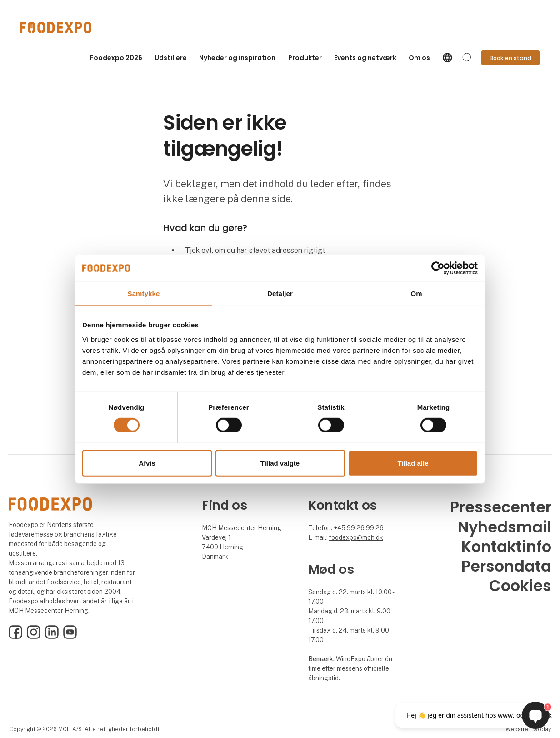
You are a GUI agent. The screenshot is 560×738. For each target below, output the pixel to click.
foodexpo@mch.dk (356, 537)
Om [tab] (416, 293)
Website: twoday (528, 729)
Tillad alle (413, 463)
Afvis (147, 463)
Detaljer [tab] (280, 293)
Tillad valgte (280, 463)
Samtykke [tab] (144, 293)
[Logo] (56, 28)
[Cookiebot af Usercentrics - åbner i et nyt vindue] (438, 268)
